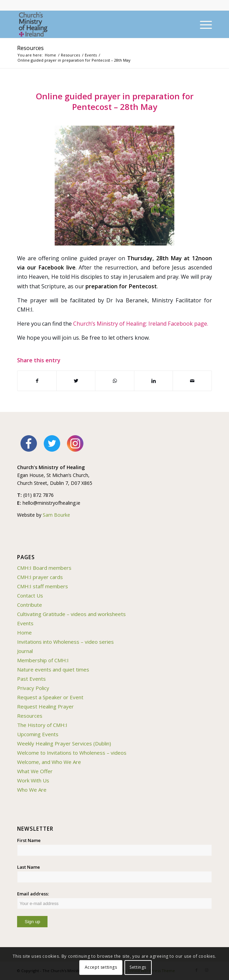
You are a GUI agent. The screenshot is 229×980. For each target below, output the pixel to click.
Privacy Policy (33, 688)
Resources (30, 48)
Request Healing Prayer (45, 706)
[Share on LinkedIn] (154, 381)
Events (25, 623)
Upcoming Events (38, 734)
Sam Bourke (56, 515)
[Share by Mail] (192, 381)
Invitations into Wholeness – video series (65, 642)
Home (24, 632)
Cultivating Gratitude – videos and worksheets (71, 614)
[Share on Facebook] (37, 381)
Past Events (31, 679)
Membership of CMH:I (43, 660)
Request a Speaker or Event (50, 697)
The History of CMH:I (42, 725)
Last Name (29, 867)
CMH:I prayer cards (40, 577)
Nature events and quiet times (53, 669)
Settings (138, 967)
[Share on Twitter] (76, 381)
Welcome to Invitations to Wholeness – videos (72, 753)
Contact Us (30, 595)
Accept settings (101, 967)
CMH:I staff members (43, 586)
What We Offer (35, 771)
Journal (25, 651)
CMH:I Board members (44, 568)
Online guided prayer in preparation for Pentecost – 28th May (115, 101)
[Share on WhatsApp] (115, 381)
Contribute (30, 605)
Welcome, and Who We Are (49, 762)
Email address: (114, 900)
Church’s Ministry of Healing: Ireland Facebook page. (141, 324)
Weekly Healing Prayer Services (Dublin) (64, 743)
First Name (29, 840)
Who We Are (32, 790)
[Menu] (203, 24)
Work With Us (33, 780)
